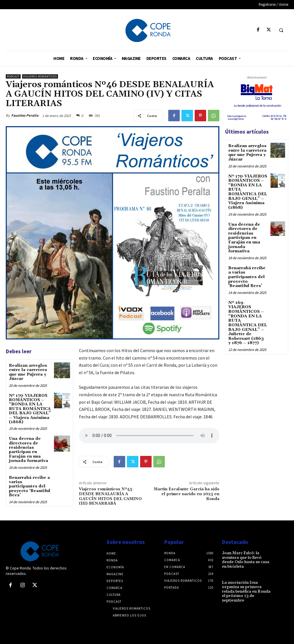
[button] (281, 30)
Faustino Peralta (25, 115)
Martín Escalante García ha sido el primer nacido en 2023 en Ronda (186, 494)
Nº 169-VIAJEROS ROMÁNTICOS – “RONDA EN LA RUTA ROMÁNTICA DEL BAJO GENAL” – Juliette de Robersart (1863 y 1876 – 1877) (248, 319)
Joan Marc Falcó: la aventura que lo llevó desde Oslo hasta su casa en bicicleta (245, 560)
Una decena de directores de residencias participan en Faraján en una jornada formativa (29, 450)
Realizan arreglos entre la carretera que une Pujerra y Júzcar (28, 372)
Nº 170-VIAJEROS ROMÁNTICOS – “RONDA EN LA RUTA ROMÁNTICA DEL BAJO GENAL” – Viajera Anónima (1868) (30, 409)
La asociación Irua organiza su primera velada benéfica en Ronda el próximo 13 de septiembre (246, 591)
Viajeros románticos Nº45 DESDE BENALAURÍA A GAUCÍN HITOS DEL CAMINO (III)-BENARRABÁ (110, 496)
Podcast (13, 76)
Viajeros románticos (40, 76)
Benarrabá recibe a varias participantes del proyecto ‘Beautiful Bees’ (30, 487)
